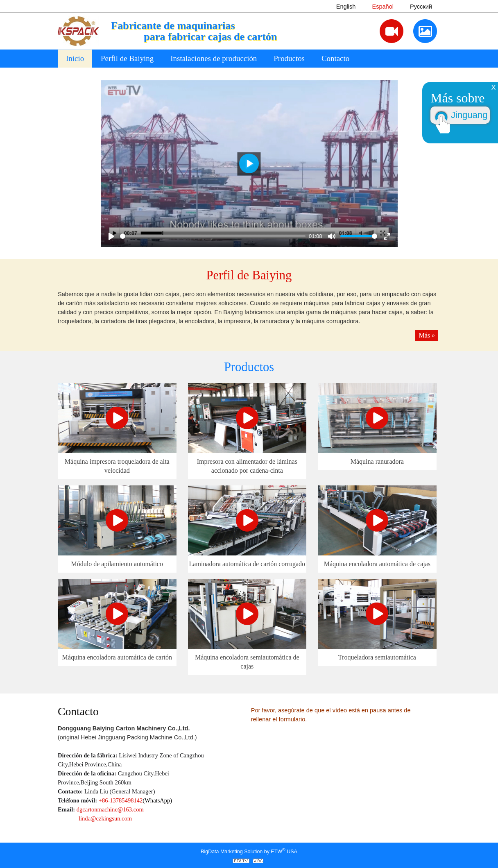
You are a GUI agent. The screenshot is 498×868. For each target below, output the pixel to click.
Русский (421, 7)
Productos (249, 367)
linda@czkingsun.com (105, 818)
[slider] (213, 236)
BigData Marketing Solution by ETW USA (249, 851)
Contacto (335, 58)
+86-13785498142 (121, 800)
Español (383, 7)
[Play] (111, 236)
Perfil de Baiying (249, 275)
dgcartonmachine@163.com (110, 809)
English (346, 7)
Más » (427, 335)
